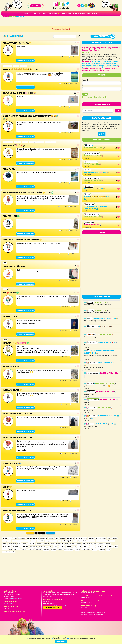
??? (97, 13)
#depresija (43, 538)
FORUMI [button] (44, 13)
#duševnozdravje (101, 538)
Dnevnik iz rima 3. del (93, 156)
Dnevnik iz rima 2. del (93, 181)
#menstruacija (12, 544)
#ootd (67, 544)
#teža (11, 549)
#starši (99, 546)
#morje (25, 544)
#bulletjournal (22, 538)
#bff (10, 538)
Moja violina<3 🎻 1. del (94, 189)
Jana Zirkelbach (8, 603)
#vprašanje (46, 549)
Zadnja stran (50, 533)
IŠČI (118, 111)
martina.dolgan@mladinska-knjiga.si (58, 605)
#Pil (11, 66)
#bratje (15, 538)
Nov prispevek (101, 36)
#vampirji (24, 549)
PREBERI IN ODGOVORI (25, 60)
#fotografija (23, 66)
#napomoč (31, 544)
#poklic (96, 544)
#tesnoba (5, 549)
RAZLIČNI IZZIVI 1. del (93, 225)
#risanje (6, 289)
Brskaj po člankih (79, 13)
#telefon (111, 546)
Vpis (85, 94)
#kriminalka (92, 541)
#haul (55, 541)
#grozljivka (41, 541)
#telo (116, 546)
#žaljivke (60, 549)
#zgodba (102, 549)
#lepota (98, 541)
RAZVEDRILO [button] (53, 13)
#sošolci (85, 546)
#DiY (16, 142)
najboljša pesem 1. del (106, 392)
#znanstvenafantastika (9, 552)
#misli (19, 544)
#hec (59, 541)
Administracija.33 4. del (94, 148)
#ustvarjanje (40, 142)
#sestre (69, 546)
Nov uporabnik (88, 97)
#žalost (77, 549)
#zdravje (95, 549)
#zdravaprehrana (86, 549)
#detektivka (51, 538)
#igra (80, 541)
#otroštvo (72, 544)
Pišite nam (91, 13)
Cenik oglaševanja (53, 608)
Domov (26, 13)
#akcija (5, 538)
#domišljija (70, 538)
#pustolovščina (33, 547)
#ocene (52, 544)
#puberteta (24, 546)
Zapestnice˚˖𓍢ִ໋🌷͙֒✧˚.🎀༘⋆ (108, 343)
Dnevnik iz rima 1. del (93, 217)
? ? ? (102, 134)
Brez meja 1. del (105, 408)
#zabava (54, 549)
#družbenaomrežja (81, 538)
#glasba (47, 142)
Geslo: (84, 86)
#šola (79, 546)
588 (43, 533)
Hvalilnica (13, 36)
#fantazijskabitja (7, 541)
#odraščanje (60, 544)
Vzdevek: (85, 80)
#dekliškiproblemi (8, 142)
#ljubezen (111, 541)
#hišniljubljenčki (67, 541)
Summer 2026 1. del (92, 164)
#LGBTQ (104, 541)
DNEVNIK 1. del (102, 302)
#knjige (85, 541)
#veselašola (31, 549)
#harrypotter (49, 541)
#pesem (79, 544)
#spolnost (93, 546)
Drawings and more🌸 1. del (96, 172)
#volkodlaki (38, 549)
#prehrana (108, 544)
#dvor (109, 538)
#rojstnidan (62, 546)
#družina (6, 66)
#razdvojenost (42, 547)
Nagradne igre (66, 13)
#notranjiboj (39, 544)
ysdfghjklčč (106, 326)
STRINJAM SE (61, 641)
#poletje (101, 544)
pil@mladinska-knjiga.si (16, 598)
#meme (5, 544)
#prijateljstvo (7, 546)
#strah (105, 546)
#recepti (50, 547)
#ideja (75, 541)
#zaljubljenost (69, 549)
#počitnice (16, 66)
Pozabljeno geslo (100, 97)
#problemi (16, 546)
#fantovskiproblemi (17, 541)
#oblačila (46, 544)
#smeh (74, 547)
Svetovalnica (35, 13)
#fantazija (115, 538)
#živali (5, 340)
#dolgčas (53, 142)
